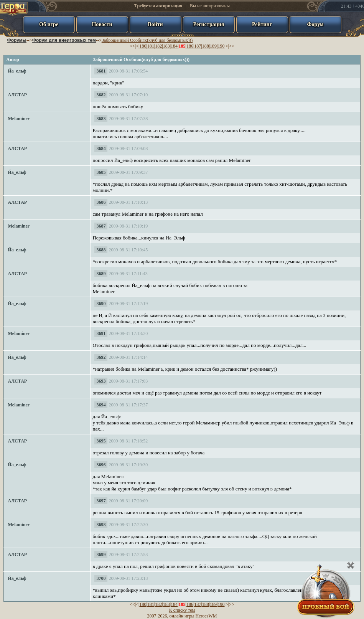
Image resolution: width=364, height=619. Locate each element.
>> (232, 46)
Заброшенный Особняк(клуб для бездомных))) (147, 40)
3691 (101, 333)
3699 (101, 555)
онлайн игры (182, 616)
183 (166, 46)
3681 (101, 71)
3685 (101, 172)
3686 (101, 202)
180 (143, 46)
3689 (101, 274)
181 (151, 46)
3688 (101, 250)
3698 (101, 525)
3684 (101, 149)
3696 (101, 465)
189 (213, 46)
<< (132, 46)
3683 (101, 119)
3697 (101, 501)
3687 (101, 226)
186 (190, 46)
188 (206, 46)
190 (221, 46)
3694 (101, 405)
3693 (101, 381)
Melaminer (19, 119)
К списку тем (182, 610)
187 (198, 46)
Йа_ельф (17, 71)
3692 (101, 357)
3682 (101, 95)
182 (158, 46)
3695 (101, 441)
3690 (101, 304)
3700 (101, 578)
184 (174, 46)
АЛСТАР (17, 95)
